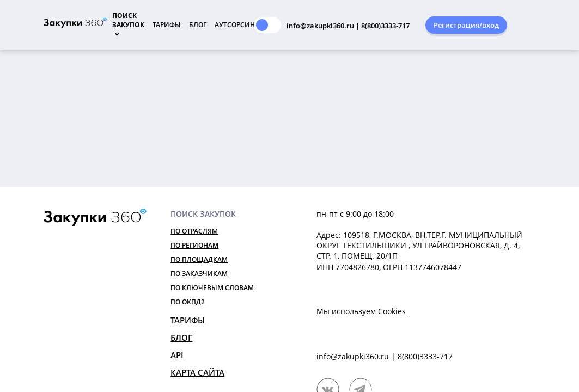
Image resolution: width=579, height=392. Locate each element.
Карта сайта (197, 372)
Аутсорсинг (236, 25)
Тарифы (167, 25)
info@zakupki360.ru (353, 356)
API (177, 355)
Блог (198, 25)
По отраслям (194, 231)
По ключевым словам (212, 288)
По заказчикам (199, 274)
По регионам (194, 245)
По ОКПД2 (188, 302)
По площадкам (199, 259)
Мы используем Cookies (361, 311)
